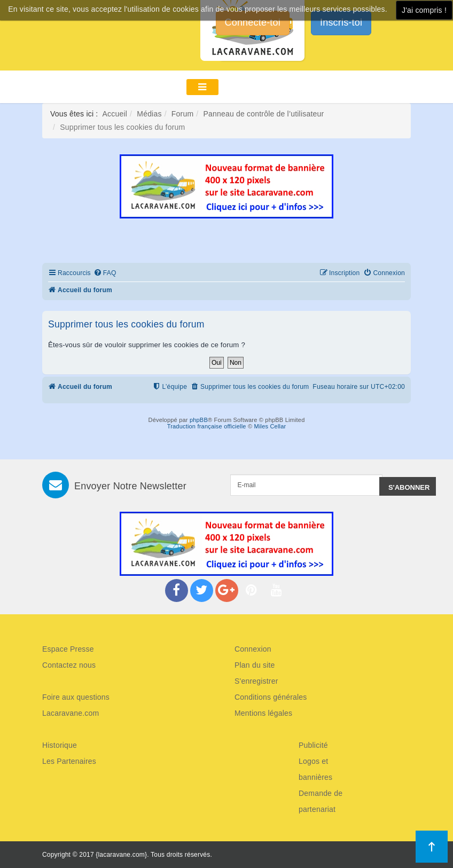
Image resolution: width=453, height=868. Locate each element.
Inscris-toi (341, 22)
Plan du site (255, 665)
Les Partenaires (69, 761)
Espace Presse (68, 649)
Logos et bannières (315, 769)
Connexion (253, 649)
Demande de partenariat (321, 801)
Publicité (313, 745)
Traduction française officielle (207, 426)
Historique (60, 745)
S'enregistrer (256, 681)
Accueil (115, 114)
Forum (182, 114)
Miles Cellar (270, 426)
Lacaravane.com (71, 713)
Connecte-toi (253, 22)
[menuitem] (105, 273)
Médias (149, 114)
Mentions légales (263, 713)
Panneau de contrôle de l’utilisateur (263, 114)
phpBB (199, 420)
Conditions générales (271, 697)
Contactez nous (69, 665)
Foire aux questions (76, 697)
